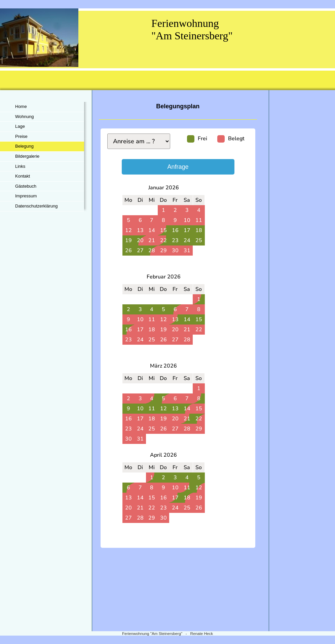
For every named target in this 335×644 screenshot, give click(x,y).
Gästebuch (26, 186)
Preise (21, 136)
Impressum (26, 196)
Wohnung (24, 117)
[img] (167, 49)
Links (20, 166)
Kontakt (23, 176)
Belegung (24, 146)
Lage (20, 126)
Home (21, 106)
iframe (178, 372)
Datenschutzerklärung (36, 206)
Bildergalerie (27, 156)
